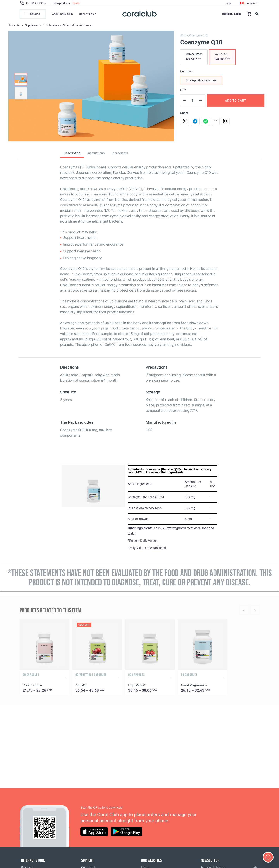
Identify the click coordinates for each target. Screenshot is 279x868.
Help (228, 3)
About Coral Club (62, 14)
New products (62, 3)
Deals (76, 3)
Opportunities (88, 14)
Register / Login (231, 14)
